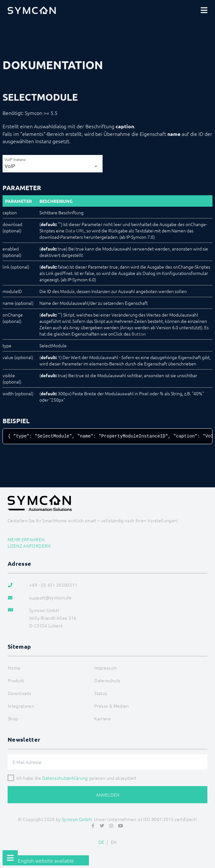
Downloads (20, 693)
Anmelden (108, 795)
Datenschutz (107, 680)
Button (139, 334)
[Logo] (32, 10)
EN (114, 842)
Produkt (16, 680)
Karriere (103, 718)
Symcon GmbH (77, 819)
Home (14, 668)
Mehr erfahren (26, 539)
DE (101, 842)
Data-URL (75, 230)
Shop (13, 718)
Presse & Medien (111, 706)
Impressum (106, 668)
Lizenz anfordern (29, 546)
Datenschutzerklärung (65, 778)
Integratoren (21, 706)
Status (101, 693)
